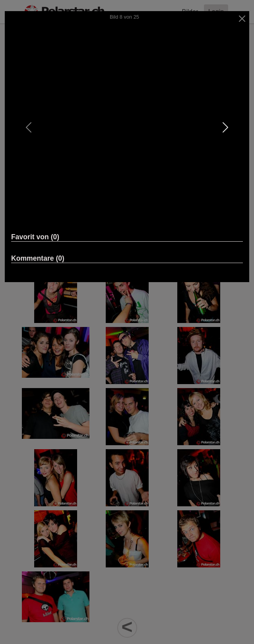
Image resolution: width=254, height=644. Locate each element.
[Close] (242, 19)
